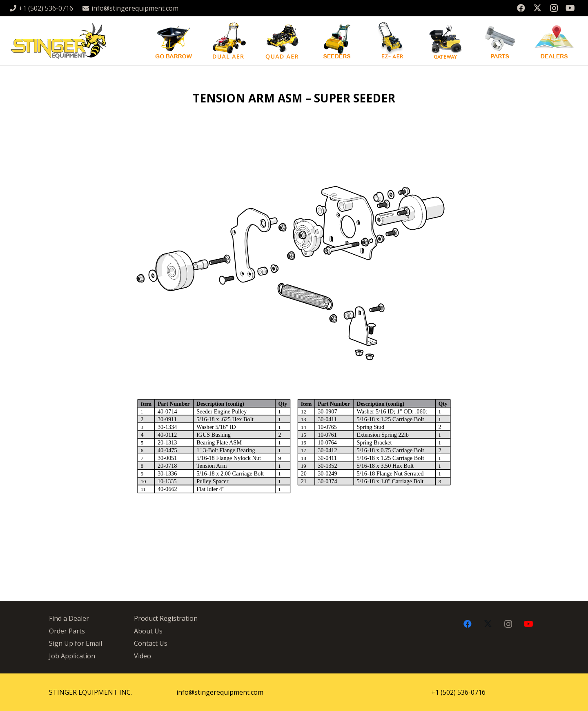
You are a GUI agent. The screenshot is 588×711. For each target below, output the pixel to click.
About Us (148, 631)
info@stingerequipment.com (220, 692)
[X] (537, 8)
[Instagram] (554, 8)
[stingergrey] (58, 41)
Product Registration (166, 618)
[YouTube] (570, 8)
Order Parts (67, 631)
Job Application (72, 656)
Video (143, 656)
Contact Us (151, 643)
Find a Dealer (69, 618)
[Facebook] (521, 8)
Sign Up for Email (76, 643)
